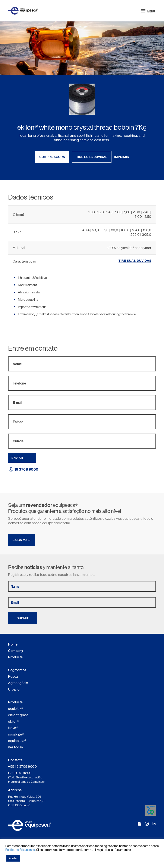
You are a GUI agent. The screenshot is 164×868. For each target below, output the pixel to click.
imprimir (122, 157)
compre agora (52, 157)
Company (16, 651)
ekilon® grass (18, 715)
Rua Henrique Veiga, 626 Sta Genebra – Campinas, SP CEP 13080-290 (27, 801)
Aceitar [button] (13, 858)
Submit (23, 618)
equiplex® (16, 709)
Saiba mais (21, 540)
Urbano (14, 689)
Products (15, 657)
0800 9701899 (20, 773)
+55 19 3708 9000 (22, 766)
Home (13, 644)
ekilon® (14, 721)
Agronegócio (18, 683)
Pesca (13, 676)
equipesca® (17, 741)
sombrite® (16, 734)
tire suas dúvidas (92, 157)
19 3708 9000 (26, 469)
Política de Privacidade (20, 850)
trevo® (13, 728)
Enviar (17, 458)
